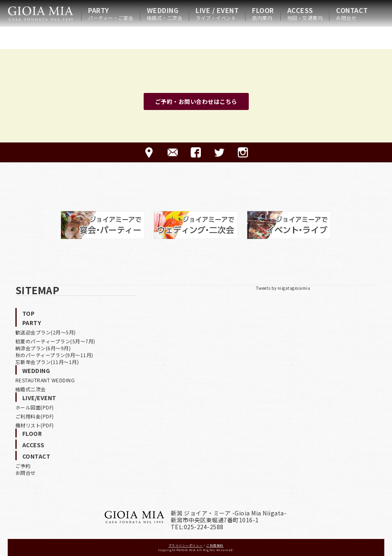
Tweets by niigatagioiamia (283, 288)
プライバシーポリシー (186, 545)
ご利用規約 (215, 545)
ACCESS (305, 13)
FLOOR (263, 13)
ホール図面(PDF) (35, 407)
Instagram (243, 152)
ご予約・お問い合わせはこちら (196, 101)
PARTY (111, 13)
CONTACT (352, 13)
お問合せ (26, 473)
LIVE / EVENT (217, 13)
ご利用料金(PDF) (35, 416)
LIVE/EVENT (39, 398)
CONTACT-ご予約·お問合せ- (173, 152)
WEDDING (165, 13)
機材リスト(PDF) (35, 425)
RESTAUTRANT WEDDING (45, 380)
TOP (29, 313)
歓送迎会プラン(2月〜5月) (46, 332)
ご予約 (23, 466)
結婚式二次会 (31, 389)
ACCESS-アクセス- (149, 152)
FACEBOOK (196, 152)
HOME (41, 13)
